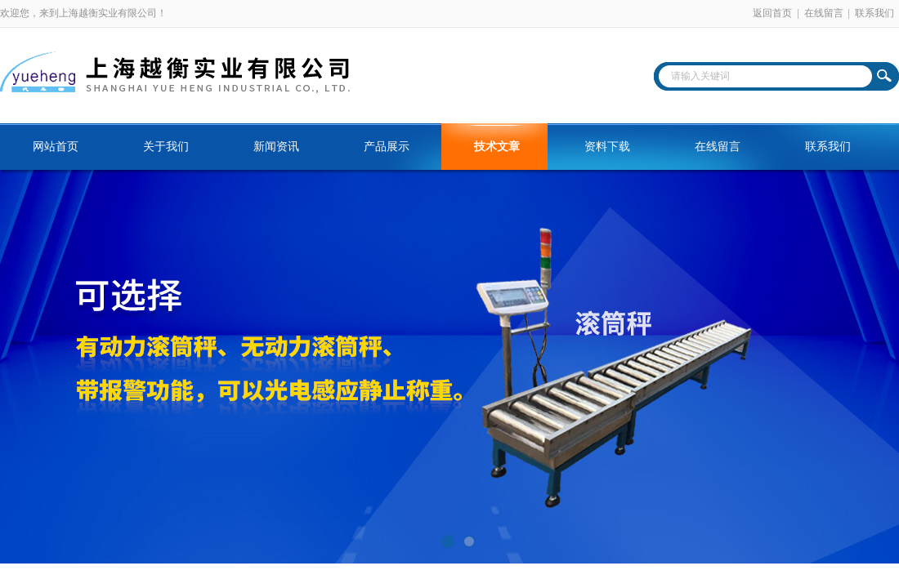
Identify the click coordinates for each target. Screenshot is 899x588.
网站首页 (56, 147)
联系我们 (874, 13)
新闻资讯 (276, 147)
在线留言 (824, 13)
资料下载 (607, 147)
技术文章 (497, 147)
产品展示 (387, 147)
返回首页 (772, 13)
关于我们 (166, 147)
